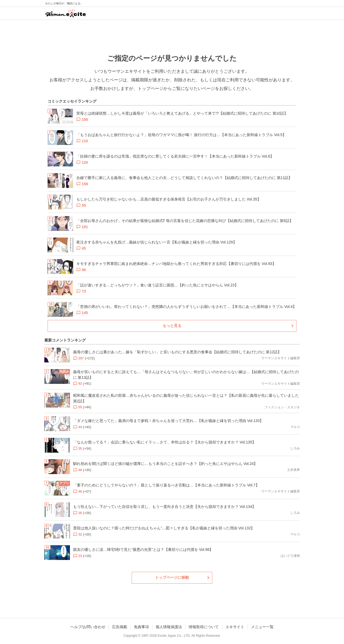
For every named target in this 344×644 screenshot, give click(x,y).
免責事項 (141, 627)
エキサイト (235, 627)
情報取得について (204, 627)
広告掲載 (120, 627)
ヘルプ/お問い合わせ (88, 627)
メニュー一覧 (262, 627)
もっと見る (172, 326)
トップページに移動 (172, 577)
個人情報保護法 (169, 627)
